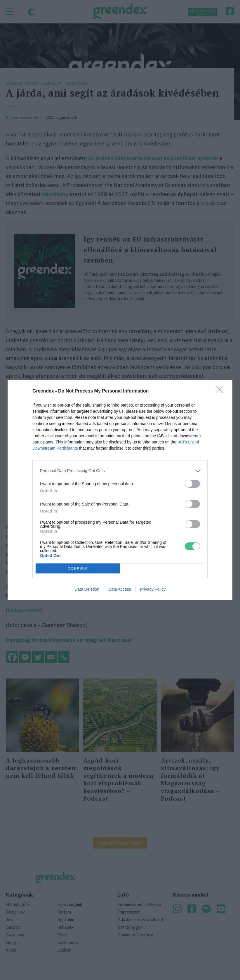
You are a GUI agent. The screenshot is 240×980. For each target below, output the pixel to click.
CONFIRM (78, 568)
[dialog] (120, 490)
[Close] (221, 391)
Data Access (120, 589)
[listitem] (120, 471)
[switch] (192, 484)
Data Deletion (87, 589)
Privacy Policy (153, 589)
